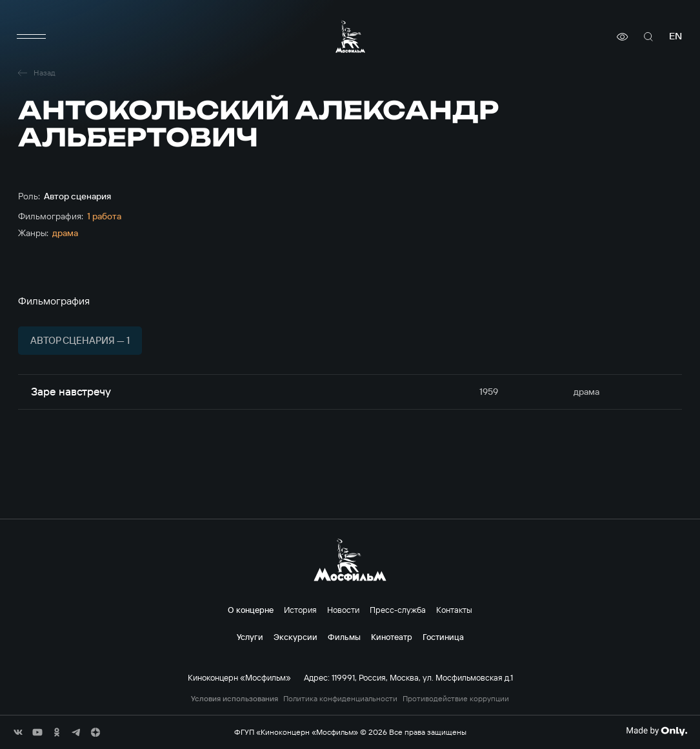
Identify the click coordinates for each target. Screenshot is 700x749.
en (675, 36)
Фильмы (344, 637)
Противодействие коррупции (456, 699)
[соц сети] (18, 732)
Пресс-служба (398, 610)
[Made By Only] (656, 731)
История (300, 610)
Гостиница (443, 637)
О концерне (251, 610)
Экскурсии (295, 637)
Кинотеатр (392, 637)
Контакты (454, 610)
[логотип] (350, 36)
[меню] (31, 37)
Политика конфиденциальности (340, 699)
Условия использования (235, 699)
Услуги (250, 637)
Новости (343, 610)
